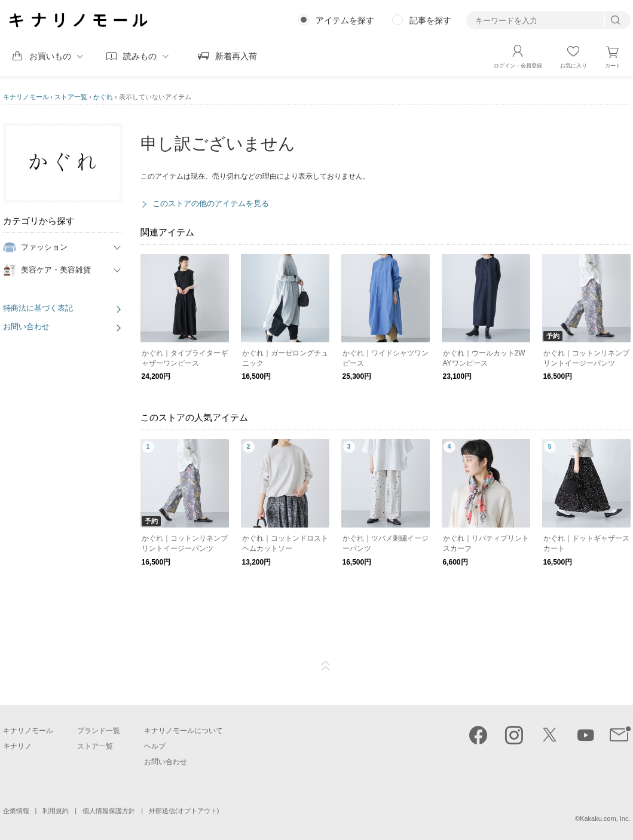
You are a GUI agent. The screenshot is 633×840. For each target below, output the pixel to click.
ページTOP (326, 666)
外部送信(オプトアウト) (184, 811)
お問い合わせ (26, 327)
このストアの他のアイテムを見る (211, 203)
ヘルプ (155, 746)
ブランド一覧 (99, 731)
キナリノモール (26, 97)
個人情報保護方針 (109, 811)
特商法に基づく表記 (38, 308)
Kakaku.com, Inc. (605, 818)
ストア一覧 (71, 97)
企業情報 (16, 811)
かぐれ (103, 97)
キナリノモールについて (184, 731)
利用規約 (56, 811)
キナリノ (17, 746)
